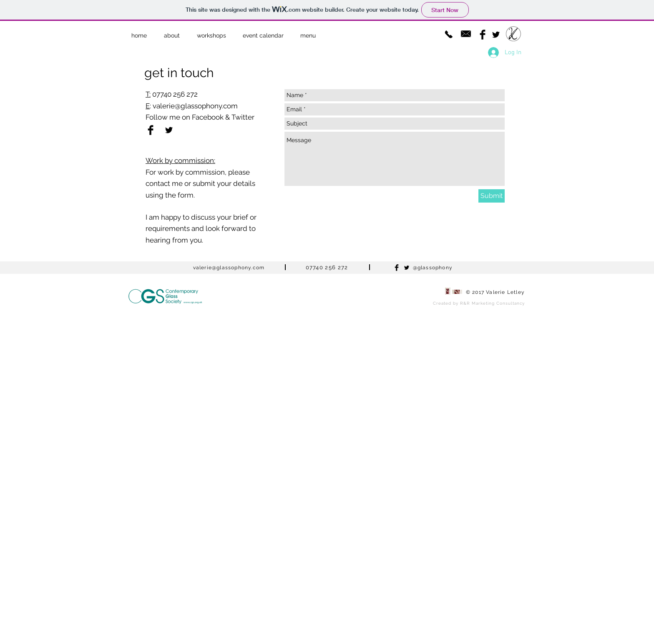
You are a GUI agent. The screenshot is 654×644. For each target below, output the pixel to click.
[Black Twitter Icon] (496, 35)
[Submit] (492, 196)
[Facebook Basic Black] (483, 35)
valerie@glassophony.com (195, 106)
